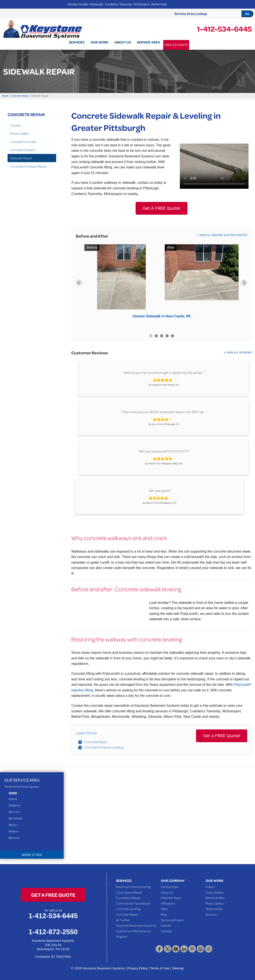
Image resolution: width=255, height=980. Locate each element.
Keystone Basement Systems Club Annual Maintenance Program (136, 931)
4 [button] (167, 336)
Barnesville (15, 818)
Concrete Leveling (128, 909)
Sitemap (178, 968)
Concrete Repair (96, 742)
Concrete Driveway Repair (28, 166)
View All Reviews (239, 353)
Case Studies (215, 892)
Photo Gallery (20, 133)
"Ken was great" (159, 491)
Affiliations (168, 903)
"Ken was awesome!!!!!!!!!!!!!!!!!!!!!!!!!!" (164, 451)
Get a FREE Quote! (222, 736)
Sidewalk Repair (21, 158)
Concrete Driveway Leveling (104, 747)
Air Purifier (123, 920)
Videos (210, 887)
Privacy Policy (137, 968)
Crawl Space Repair (129, 892)
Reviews (211, 914)
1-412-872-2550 (53, 932)
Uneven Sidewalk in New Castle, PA (162, 316)
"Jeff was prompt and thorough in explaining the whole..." (164, 372)
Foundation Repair (128, 898)
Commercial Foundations (133, 903)
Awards (166, 925)
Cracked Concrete (23, 142)
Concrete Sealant (22, 150)
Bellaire (13, 831)
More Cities (32, 855)
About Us (167, 892)
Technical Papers (173, 920)
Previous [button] (79, 283)
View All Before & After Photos (223, 235)
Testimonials (214, 909)
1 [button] (151, 336)
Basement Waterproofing (133, 887)
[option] (162, 283)
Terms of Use (160, 968)
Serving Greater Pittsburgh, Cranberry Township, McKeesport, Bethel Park (117, 4)
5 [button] (172, 336)
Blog (164, 914)
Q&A (164, 909)
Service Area (169, 887)
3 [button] (162, 336)
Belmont (14, 838)
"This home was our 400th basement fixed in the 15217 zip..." (164, 412)
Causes (15, 125)
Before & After (215, 898)
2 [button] (156, 336)
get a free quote (53, 895)
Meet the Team (171, 898)
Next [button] (244, 283)
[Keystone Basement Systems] (43, 29)
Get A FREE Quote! (161, 208)
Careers (166, 931)
